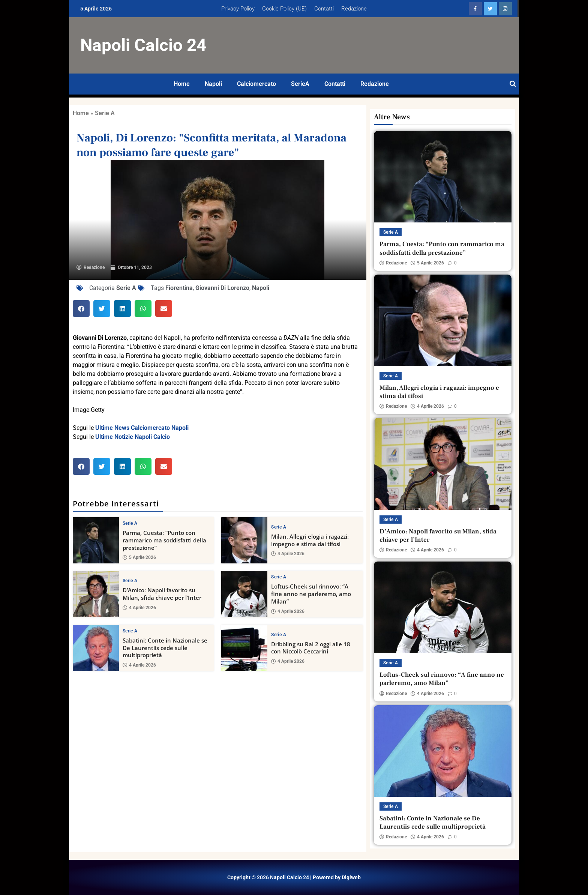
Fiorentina (179, 288)
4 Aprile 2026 (288, 554)
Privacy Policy (238, 9)
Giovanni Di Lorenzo (222, 288)
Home (182, 84)
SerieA (300, 84)
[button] (81, 309)
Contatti (324, 9)
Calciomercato (256, 84)
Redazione (354, 9)
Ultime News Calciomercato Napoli (142, 428)
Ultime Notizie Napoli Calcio (133, 437)
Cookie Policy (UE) (284, 9)
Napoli (213, 84)
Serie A (105, 113)
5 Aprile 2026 (139, 557)
